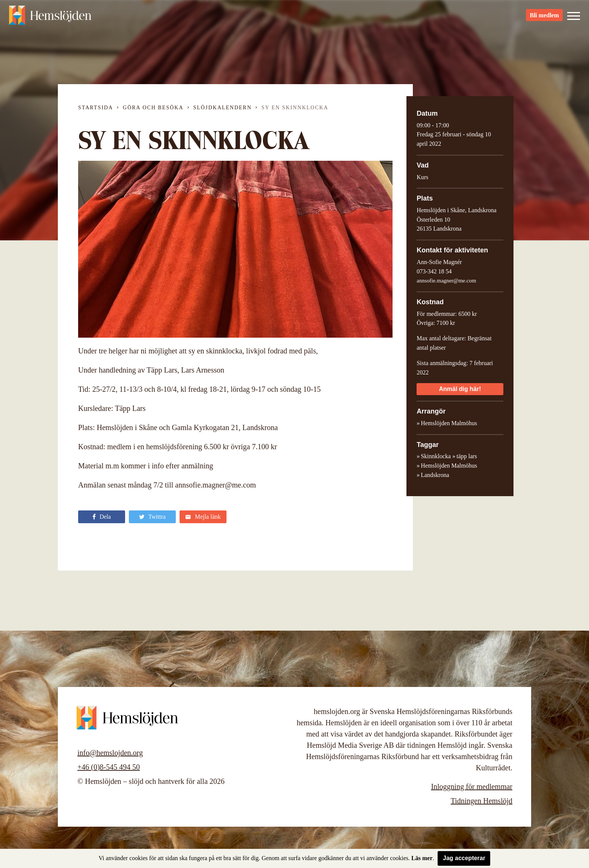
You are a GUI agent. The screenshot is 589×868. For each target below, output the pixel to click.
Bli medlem (544, 19)
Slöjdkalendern (223, 108)
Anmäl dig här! (460, 389)
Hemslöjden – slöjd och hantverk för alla (50, 19)
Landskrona (435, 475)
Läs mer (422, 858)
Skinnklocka (436, 456)
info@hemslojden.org (110, 753)
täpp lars (467, 456)
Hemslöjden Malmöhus (449, 466)
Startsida (96, 108)
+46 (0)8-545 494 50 (109, 767)
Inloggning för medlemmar (472, 786)
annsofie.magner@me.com (446, 281)
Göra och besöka (153, 108)
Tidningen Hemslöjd (482, 801)
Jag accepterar (464, 858)
